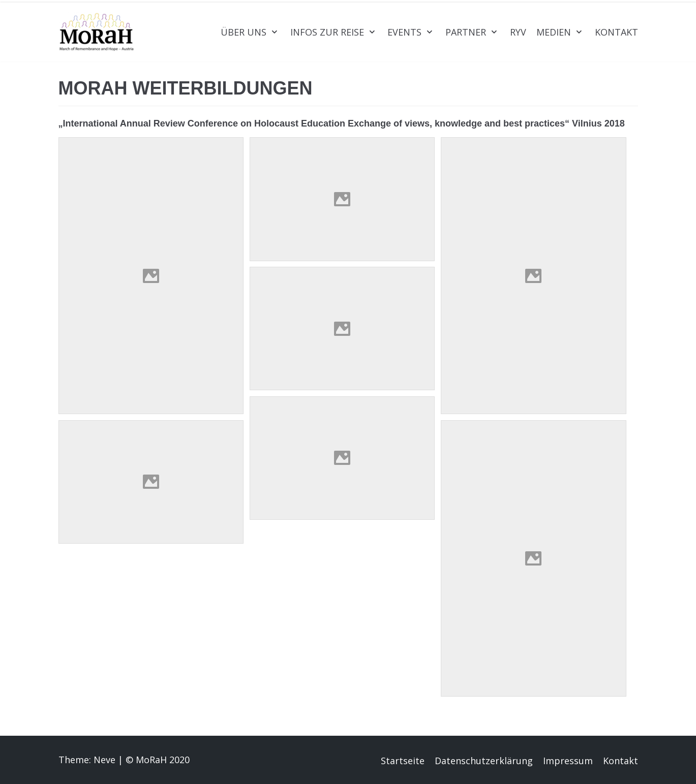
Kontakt (616, 32)
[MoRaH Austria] (97, 32)
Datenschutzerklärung (484, 760)
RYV (518, 32)
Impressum (568, 760)
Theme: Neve (87, 760)
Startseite (403, 760)
